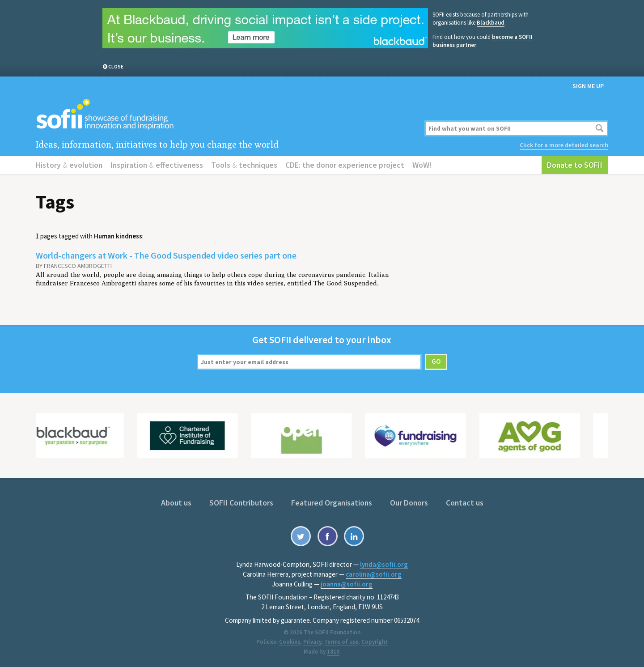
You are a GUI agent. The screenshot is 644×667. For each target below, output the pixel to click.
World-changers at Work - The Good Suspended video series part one (166, 255)
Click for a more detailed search (564, 145)
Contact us (465, 503)
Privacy (312, 642)
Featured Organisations (333, 503)
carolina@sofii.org (374, 574)
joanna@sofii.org (347, 584)
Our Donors (410, 503)
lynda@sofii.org (384, 564)
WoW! (422, 165)
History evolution (69, 165)
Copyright (375, 642)
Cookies (290, 642)
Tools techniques (244, 165)
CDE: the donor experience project (345, 165)
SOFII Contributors (242, 503)
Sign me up (588, 86)
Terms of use (341, 642)
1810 (333, 652)
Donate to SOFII (575, 165)
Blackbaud (491, 23)
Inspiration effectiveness (157, 165)
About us (177, 503)
